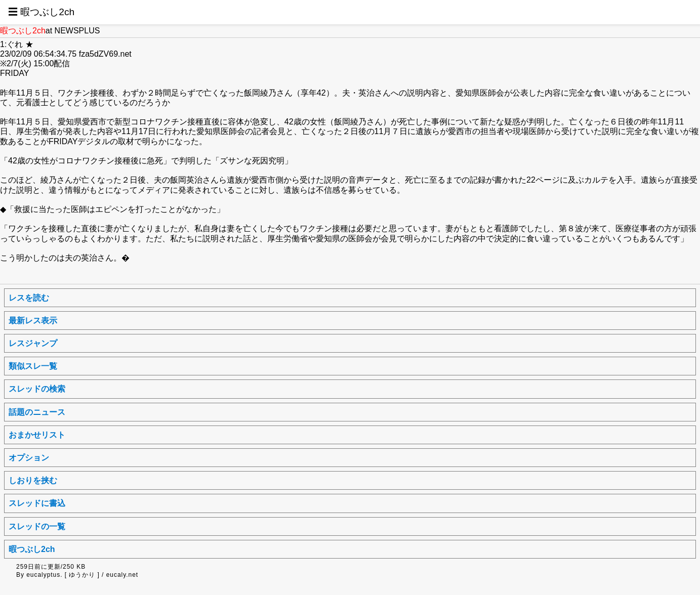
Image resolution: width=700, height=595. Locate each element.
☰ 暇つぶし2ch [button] (41, 12)
